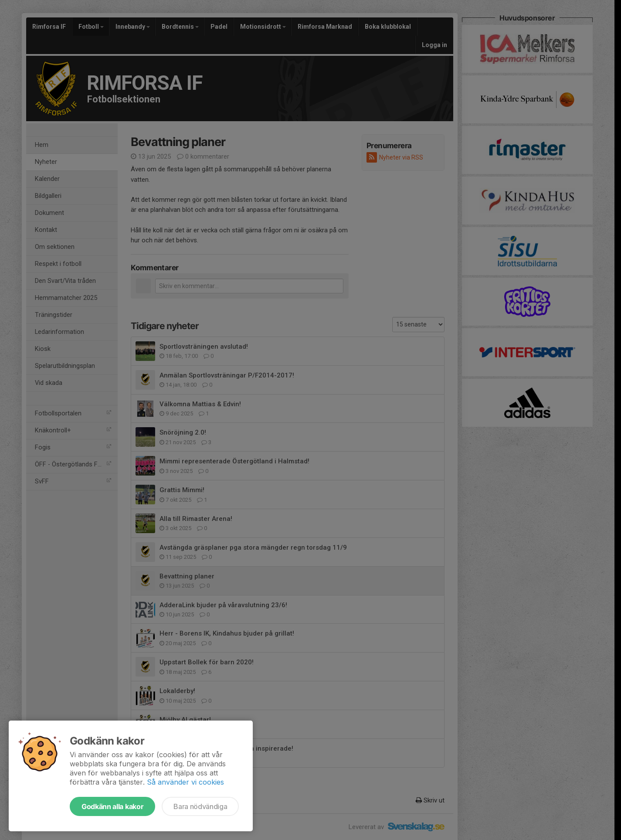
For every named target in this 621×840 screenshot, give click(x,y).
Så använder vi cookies (185, 782)
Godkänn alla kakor (112, 806)
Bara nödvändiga (200, 806)
